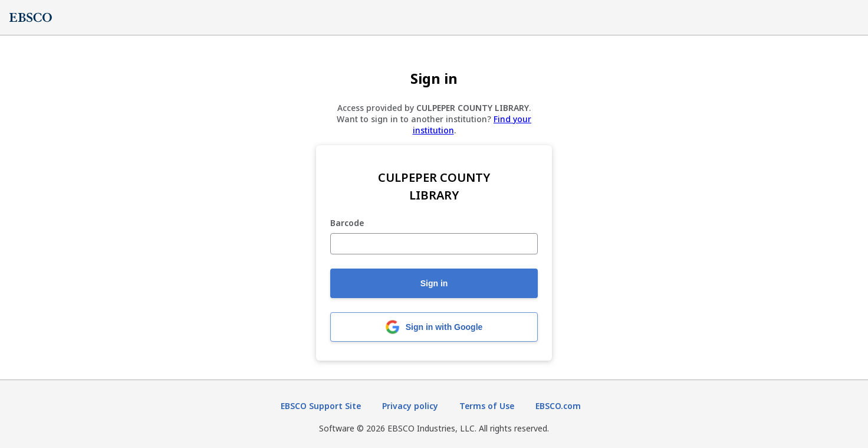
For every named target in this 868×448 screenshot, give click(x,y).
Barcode (347, 223)
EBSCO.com (558, 406)
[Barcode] (434, 244)
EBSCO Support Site (321, 406)
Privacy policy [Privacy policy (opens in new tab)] (410, 406)
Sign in (434, 283)
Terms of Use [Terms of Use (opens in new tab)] (487, 406)
